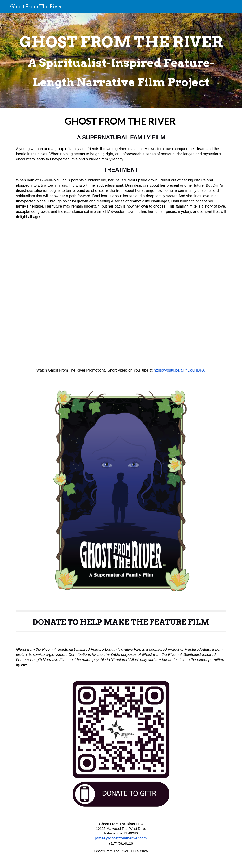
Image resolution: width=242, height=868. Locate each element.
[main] (121, 60)
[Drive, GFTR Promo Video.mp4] (121, 293)
